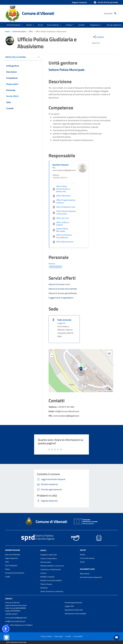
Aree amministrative (13, 555)
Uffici (31, 31)
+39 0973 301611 (12, 614)
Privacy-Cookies (46, 636)
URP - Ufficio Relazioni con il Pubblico (19, 625)
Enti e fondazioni (11, 565)
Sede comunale (64, 320)
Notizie (83, 555)
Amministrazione (19, 31)
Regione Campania (79, 2)
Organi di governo (12, 558)
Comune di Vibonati (38, 13)
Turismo (43, 573)
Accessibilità (78, 636)
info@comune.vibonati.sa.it (15, 621)
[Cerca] (115, 13)
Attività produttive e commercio (52, 566)
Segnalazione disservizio (74, 610)
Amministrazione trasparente (91, 577)
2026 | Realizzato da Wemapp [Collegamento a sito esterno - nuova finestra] (16, 642)
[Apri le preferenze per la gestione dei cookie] (6, 638)
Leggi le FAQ (69, 606)
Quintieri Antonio (61, 165)
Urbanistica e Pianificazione (51, 569)
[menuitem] (68, 25)
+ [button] (52, 352)
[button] (106, 2)
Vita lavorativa (46, 562)
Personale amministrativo (15, 573)
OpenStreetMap (108, 391)
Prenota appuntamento (73, 603)
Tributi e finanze (46, 584)
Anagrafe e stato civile (49, 555)
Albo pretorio (85, 574)
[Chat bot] (117, 638)
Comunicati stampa (87, 558)
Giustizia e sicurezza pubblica (51, 580)
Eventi (82, 562)
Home (7, 31)
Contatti (9, 599)
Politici (7, 569)
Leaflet (99, 391)
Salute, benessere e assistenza (52, 591)
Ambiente (44, 588)
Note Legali (59, 636)
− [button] (52, 356)
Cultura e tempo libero (49, 558)
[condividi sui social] (98, 37)
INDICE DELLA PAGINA (16, 57)
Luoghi (8, 576)
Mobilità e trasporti (47, 577)
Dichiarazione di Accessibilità (75, 614)
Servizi (43, 550)
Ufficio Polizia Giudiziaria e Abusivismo (51, 31)
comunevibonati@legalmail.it (16, 618)
